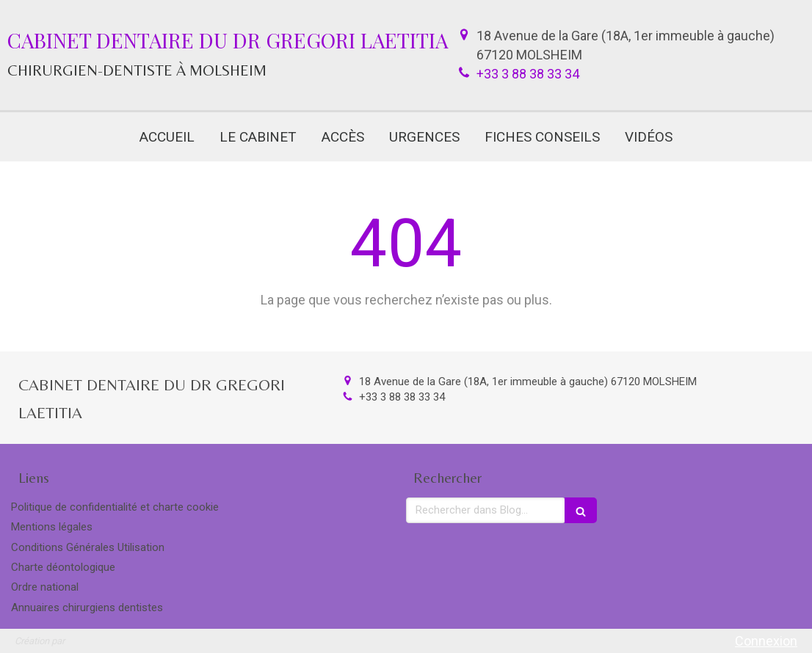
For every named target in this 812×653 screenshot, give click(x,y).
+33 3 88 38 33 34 (528, 74)
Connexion (766, 641)
